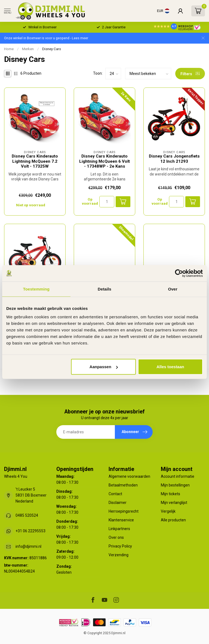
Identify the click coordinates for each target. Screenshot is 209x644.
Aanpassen (104, 367)
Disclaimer (118, 503)
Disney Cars (52, 49)
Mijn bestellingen (175, 485)
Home (9, 49)
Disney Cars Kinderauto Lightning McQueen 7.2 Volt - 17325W (35, 161)
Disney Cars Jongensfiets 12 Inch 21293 (174, 159)
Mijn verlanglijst (174, 503)
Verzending (119, 555)
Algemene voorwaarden (129, 476)
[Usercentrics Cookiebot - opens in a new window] (179, 273)
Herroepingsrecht (124, 511)
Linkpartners (119, 529)
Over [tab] (173, 289)
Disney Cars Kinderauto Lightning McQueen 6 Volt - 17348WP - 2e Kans (104, 161)
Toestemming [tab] (36, 289)
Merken (28, 49)
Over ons (116, 537)
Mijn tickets (170, 494)
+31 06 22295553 (30, 531)
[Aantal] (107, 202)
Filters (190, 74)
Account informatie (178, 476)
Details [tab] (104, 289)
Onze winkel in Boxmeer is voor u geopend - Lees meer (46, 38)
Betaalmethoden (123, 485)
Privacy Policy (120, 546)
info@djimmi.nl (28, 546)
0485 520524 (27, 515)
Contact (115, 494)
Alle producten (173, 520)
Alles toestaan (170, 367)
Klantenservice (121, 520)
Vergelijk (168, 511)
